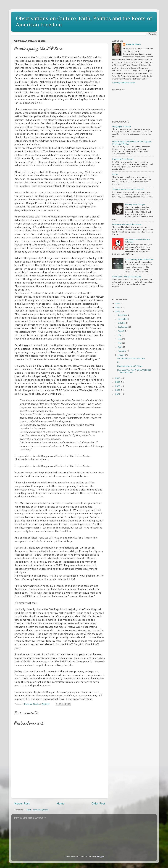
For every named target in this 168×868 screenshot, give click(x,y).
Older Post (98, 803)
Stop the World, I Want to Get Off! (128, 189)
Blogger (100, 856)
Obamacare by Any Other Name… (128, 224)
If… (119, 362)
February (122, 351)
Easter (115, 174)
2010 (118, 382)
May (120, 343)
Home (60, 803)
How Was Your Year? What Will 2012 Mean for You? (134, 371)
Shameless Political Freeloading (127, 277)
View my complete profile (124, 82)
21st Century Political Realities (139, 259)
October (122, 323)
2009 (118, 386)
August (121, 331)
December (123, 315)
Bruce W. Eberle (133, 44)
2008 (118, 390)
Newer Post (22, 803)
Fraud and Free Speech (123, 159)
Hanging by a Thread (121, 126)
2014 (118, 303)
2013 (118, 307)
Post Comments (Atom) (38, 810)
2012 (118, 311)
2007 (118, 394)
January (121, 355)
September (123, 327)
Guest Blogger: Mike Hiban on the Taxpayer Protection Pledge (132, 143)
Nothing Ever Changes (135, 204)
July (120, 335)
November (123, 319)
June (120, 339)
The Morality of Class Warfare (131, 358)
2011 (118, 378)
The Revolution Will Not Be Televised (137, 241)
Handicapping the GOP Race (130, 366)
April (120, 347)
